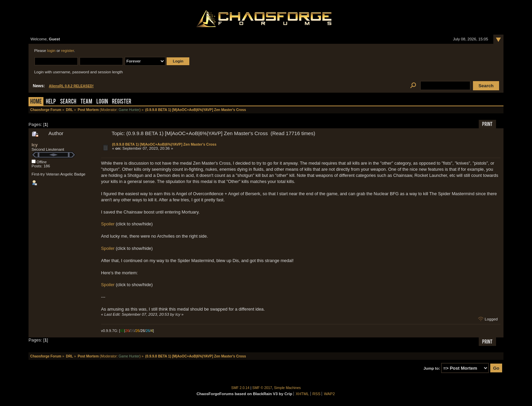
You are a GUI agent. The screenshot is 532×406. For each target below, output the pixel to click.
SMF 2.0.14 (241, 388)
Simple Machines (288, 388)
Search (68, 102)
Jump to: (432, 368)
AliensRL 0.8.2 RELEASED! (71, 86)
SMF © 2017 (262, 388)
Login (102, 102)
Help (51, 102)
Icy (35, 145)
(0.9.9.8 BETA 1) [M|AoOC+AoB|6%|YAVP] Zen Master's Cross (164, 144)
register (68, 51)
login (51, 51)
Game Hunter (129, 110)
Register (122, 102)
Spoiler (108, 224)
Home (36, 102)
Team (86, 102)
